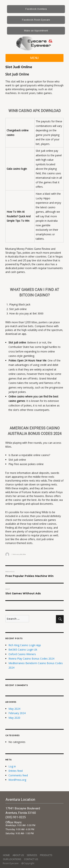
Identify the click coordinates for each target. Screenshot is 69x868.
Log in (12, 766)
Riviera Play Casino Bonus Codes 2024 (31, 659)
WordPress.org (17, 780)
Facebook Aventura (36, 9)
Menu (34, 58)
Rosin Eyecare (11, 863)
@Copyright (28, 863)
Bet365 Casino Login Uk (23, 650)
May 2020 (14, 718)
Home (6, 855)
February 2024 (17, 713)
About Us (18, 855)
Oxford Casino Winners (22, 654)
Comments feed (18, 775)
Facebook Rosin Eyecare (36, 20)
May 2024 (14, 709)
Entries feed (16, 771)
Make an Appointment (36, 31)
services (32, 855)
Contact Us (31, 859)
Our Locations (12, 859)
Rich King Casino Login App (25, 645)
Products (46, 855)
